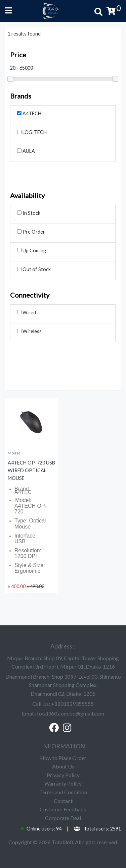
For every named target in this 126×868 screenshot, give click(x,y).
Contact (63, 801)
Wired (27, 313)
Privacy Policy (63, 775)
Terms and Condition (63, 792)
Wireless (29, 331)
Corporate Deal (63, 818)
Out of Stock (34, 269)
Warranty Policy (63, 783)
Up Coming (32, 251)
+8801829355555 (72, 704)
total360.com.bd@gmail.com (71, 713)
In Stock (29, 213)
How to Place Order (63, 758)
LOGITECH (32, 132)
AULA (26, 151)
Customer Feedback (63, 809)
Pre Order (31, 232)
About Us (63, 766)
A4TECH (29, 113)
